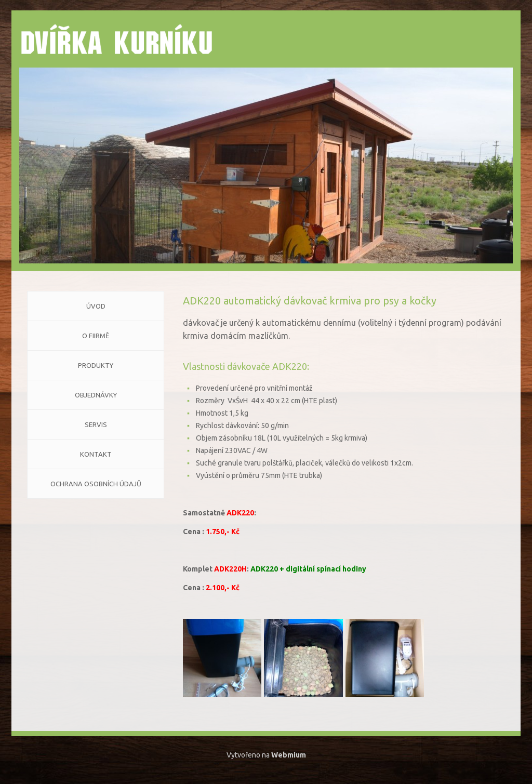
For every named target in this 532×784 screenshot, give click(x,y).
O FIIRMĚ (96, 336)
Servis (96, 424)
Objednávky (96, 395)
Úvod (96, 306)
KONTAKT (96, 454)
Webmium (289, 755)
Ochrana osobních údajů (96, 484)
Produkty (96, 365)
